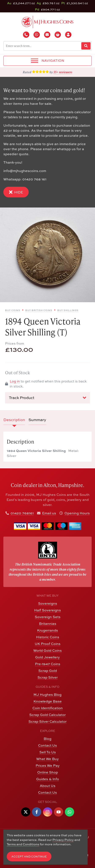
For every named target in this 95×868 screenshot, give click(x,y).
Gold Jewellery (47, 657)
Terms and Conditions (23, 844)
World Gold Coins (47, 650)
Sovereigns (48, 603)
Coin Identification (48, 708)
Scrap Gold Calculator (47, 715)
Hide (16, 192)
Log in (15, 381)
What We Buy (47, 759)
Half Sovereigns (47, 610)
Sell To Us (48, 752)
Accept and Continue (29, 857)
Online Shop (48, 772)
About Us (48, 786)
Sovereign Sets (48, 617)
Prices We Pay (48, 766)
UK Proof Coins (48, 644)
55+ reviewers (63, 72)
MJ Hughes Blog (47, 695)
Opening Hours (77, 513)
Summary (37, 420)
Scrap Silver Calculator (47, 721)
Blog (47, 739)
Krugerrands (47, 630)
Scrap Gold (48, 671)
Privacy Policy (63, 840)
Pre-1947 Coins (48, 664)
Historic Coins (48, 637)
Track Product (47, 398)
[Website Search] (86, 46)
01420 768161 (22, 513)
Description (14, 420)
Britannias (48, 624)
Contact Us (47, 745)
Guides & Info (48, 779)
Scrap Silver (48, 677)
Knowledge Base (48, 701)
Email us (49, 513)
